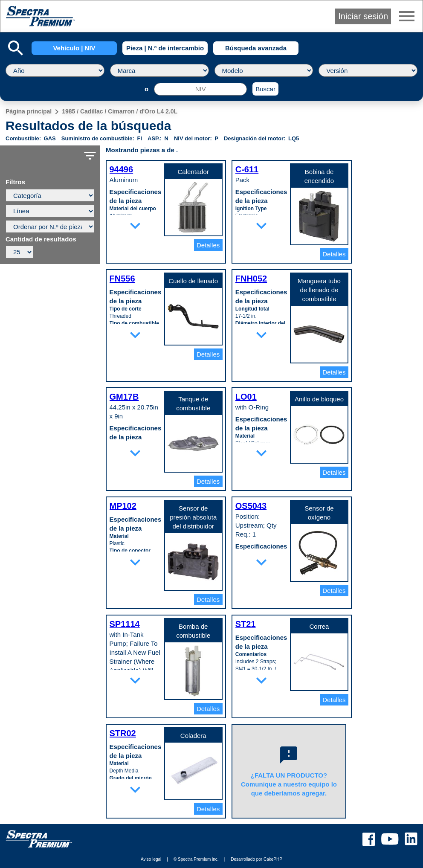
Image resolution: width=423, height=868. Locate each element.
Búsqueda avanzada (256, 48)
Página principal (29, 111)
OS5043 (251, 506)
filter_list (90, 156)
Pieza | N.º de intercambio (165, 48)
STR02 (123, 733)
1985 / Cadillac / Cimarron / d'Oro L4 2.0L (120, 111)
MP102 (123, 506)
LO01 (246, 397)
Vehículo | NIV (74, 48)
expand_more (135, 226)
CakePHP (273, 859)
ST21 (246, 624)
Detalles (208, 245)
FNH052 (251, 279)
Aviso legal (151, 859)
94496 (122, 169)
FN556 (122, 279)
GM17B (124, 397)
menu (407, 16)
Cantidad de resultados (41, 239)
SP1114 (125, 624)
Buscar (265, 89)
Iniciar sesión (363, 16)
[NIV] (200, 89)
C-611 (247, 169)
